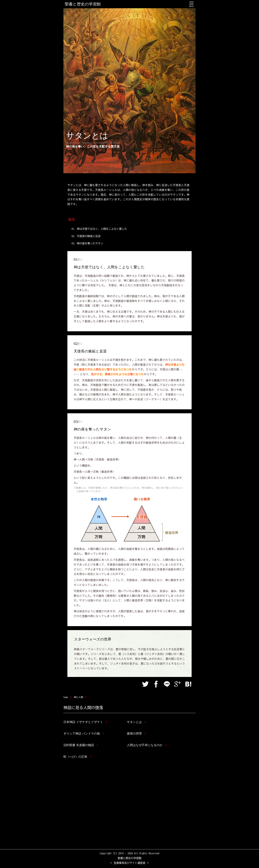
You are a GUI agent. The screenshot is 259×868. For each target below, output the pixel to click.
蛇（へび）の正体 (77, 757)
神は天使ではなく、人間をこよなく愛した (102, 229)
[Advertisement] (129, 806)
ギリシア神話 (84, 734)
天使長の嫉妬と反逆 (89, 236)
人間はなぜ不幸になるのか (147, 745)
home (66, 697)
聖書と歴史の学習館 (83, 4)
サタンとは (136, 722)
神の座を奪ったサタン (90, 243)
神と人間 (78, 697)
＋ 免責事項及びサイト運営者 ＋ (129, 863)
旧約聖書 (81, 745)
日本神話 (85, 722)
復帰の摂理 (136, 734)
